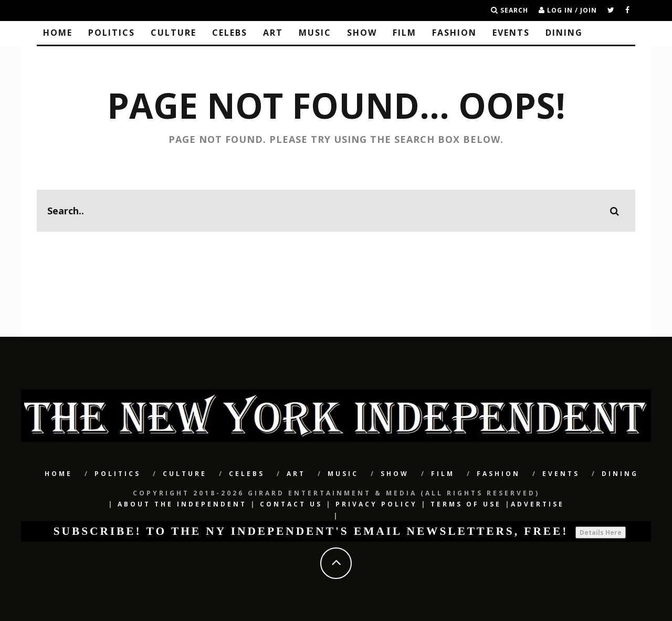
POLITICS (112, 33)
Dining (564, 33)
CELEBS (230, 33)
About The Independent (182, 504)
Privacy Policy (376, 504)
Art (273, 33)
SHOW (362, 33)
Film (405, 33)
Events (511, 33)
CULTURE (174, 33)
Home (58, 33)
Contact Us (291, 504)
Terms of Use (466, 504)
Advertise (538, 504)
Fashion (454, 33)
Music (315, 33)
